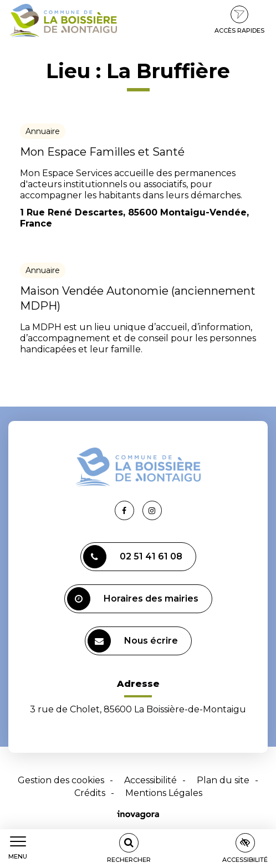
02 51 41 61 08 (133, 557)
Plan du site (223, 780)
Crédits (90, 793)
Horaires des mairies (133, 599)
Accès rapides (239, 20)
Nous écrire (133, 641)
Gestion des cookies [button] (61, 780)
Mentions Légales (164, 793)
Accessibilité (150, 780)
